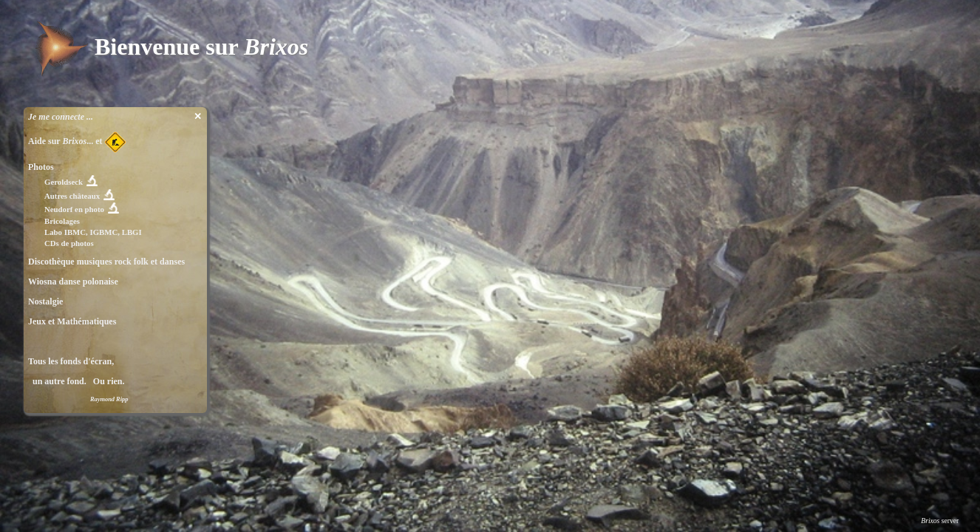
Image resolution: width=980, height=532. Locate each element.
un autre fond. (57, 381)
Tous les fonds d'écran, (71, 361)
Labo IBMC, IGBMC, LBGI (93, 232)
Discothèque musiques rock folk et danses (106, 262)
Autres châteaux (72, 196)
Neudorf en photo (74, 209)
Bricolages (62, 221)
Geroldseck (64, 182)
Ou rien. (107, 381)
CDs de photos (69, 243)
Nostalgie (45, 301)
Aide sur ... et (77, 141)
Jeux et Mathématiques (72, 321)
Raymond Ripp (109, 399)
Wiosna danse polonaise (73, 282)
